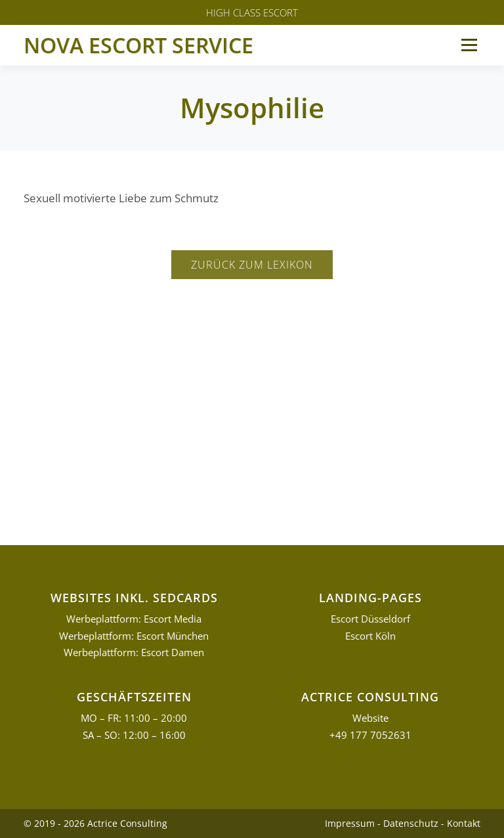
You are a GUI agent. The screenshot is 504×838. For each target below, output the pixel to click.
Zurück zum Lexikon (252, 265)
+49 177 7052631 (370, 735)
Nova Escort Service (138, 45)
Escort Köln (370, 636)
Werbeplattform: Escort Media (134, 619)
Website (370, 718)
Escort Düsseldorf (370, 619)
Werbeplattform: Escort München (134, 636)
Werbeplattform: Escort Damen (134, 652)
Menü (469, 45)
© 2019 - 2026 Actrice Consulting (95, 823)
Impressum (350, 823)
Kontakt (464, 823)
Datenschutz (411, 823)
